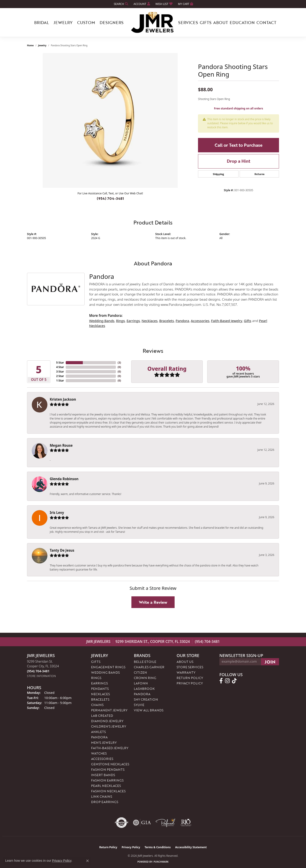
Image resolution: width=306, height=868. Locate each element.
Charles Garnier (149, 667)
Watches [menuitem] (99, 753)
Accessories (200, 321)
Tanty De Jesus (62, 550)
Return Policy (190, 678)
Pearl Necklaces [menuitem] (106, 786)
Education (242, 22)
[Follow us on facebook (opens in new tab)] (221, 681)
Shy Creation (146, 699)
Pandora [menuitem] (99, 737)
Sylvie (139, 705)
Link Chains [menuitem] (102, 796)
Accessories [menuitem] (102, 759)
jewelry (42, 45)
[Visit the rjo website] (186, 823)
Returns (259, 174)
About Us (185, 662)
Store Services (190, 667)
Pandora (182, 321)
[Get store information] (42, 676)
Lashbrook (144, 689)
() (119, 363)
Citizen (140, 672)
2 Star (60, 376)
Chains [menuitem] (97, 705)
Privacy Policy (190, 683)
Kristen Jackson (63, 399)
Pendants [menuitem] (100, 689)
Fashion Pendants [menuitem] (108, 769)
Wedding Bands (102, 321)
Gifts (206, 22)
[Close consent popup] (88, 861)
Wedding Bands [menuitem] (105, 672)
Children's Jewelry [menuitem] (109, 726)
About (221, 22)
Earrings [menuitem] (99, 683)
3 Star (60, 372)
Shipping (218, 174)
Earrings (133, 321)
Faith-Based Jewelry (227, 321)
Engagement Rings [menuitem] (108, 667)
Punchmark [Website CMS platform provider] (161, 862)
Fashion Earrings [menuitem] (107, 780)
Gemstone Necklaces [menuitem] (110, 764)
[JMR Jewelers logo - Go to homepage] (153, 22)
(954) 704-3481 (110, 198)
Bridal (42, 22)
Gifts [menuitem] (96, 662)
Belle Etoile (145, 662)
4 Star (60, 367)
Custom (86, 22)
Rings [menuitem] (96, 678)
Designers (112, 22)
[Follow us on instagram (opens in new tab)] (227, 681)
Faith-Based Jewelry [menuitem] (110, 748)
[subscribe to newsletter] (270, 662)
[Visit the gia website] (142, 823)
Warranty (186, 672)
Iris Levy (57, 513)
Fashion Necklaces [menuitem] (108, 791)
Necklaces (150, 321)
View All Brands (149, 710)
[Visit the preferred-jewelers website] (166, 823)
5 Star (60, 363)
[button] (121, 4)
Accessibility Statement (191, 847)
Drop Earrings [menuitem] (105, 802)
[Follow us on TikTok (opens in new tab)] (234, 681)
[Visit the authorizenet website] (121, 823)
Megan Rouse (61, 445)
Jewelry (63, 22)
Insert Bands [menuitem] (103, 775)
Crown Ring (145, 678)
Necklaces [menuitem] (100, 694)
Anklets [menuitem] (98, 732)
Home (30, 45)
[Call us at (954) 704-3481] (38, 671)
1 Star (60, 381)
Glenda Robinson (64, 479)
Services (188, 22)
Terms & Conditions (158, 847)
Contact (266, 22)
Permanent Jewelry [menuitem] (109, 710)
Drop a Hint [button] (238, 161)
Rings (120, 321)
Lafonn (141, 683)
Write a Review (153, 602)
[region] (110, 120)
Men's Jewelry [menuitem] (104, 743)
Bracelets (167, 321)
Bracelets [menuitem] (100, 699)
